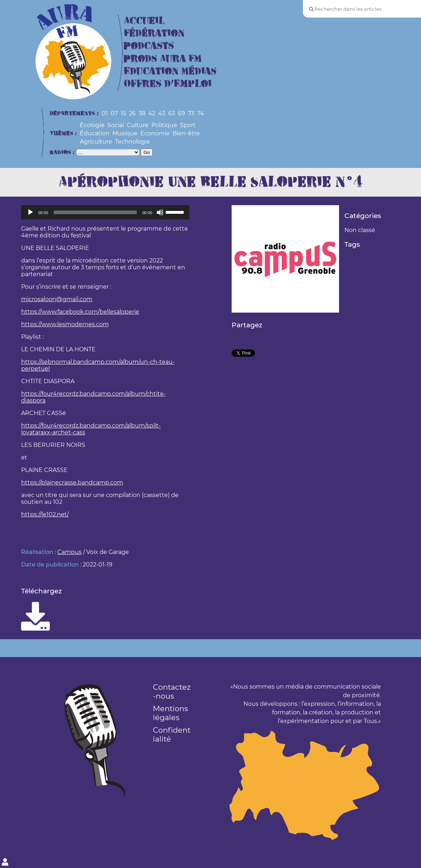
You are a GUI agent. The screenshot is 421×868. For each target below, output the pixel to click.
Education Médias (170, 71)
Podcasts (149, 46)
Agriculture (96, 142)
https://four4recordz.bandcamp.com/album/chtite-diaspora (93, 397)
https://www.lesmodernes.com (65, 324)
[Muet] (160, 212)
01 (105, 113)
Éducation (95, 133)
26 (132, 113)
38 (142, 113)
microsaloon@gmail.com (57, 299)
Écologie (92, 125)
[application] (105, 212)
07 (114, 113)
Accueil (144, 21)
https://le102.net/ (45, 514)
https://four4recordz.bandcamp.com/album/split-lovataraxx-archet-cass (91, 429)
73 (191, 113)
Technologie (132, 142)
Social (116, 125)
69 (182, 113)
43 (162, 113)
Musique (125, 133)
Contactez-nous (172, 691)
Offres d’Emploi (168, 84)
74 (201, 113)
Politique (164, 125)
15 (123, 113)
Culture (138, 125)
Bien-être (186, 133)
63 (172, 113)
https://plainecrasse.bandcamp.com (72, 483)
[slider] (95, 212)
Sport (188, 125)
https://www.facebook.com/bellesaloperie (80, 312)
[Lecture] (30, 212)
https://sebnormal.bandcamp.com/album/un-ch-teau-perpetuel (98, 365)
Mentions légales (170, 713)
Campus (69, 552)
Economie (155, 133)
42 (152, 113)
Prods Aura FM (163, 59)
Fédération (154, 33)
